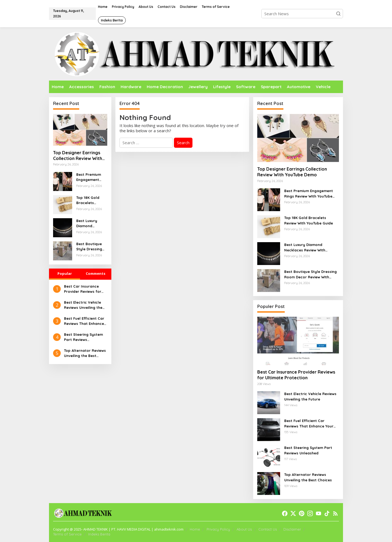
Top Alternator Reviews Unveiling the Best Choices (85, 353)
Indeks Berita (99, 534)
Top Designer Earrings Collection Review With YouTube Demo (78, 156)
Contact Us (268, 529)
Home (195, 529)
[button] (338, 14)
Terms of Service (67, 534)
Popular (65, 273)
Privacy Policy (218, 529)
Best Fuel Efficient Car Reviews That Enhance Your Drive (84, 321)
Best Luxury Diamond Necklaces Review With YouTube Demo (89, 224)
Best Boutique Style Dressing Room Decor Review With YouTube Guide (89, 247)
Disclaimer (292, 529)
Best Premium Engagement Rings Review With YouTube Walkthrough (89, 177)
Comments (96, 273)
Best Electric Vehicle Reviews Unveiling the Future (83, 305)
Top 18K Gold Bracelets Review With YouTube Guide (89, 201)
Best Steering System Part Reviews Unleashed (83, 337)
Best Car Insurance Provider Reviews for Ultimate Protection (83, 289)
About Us (244, 529)
